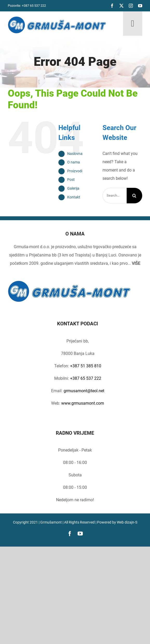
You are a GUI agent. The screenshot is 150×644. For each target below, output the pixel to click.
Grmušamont (51, 522)
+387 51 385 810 (86, 366)
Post (71, 180)
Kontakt (74, 197)
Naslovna (75, 154)
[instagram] (131, 6)
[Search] (134, 196)
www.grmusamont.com (82, 403)
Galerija (73, 188)
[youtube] (140, 6)
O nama (74, 162)
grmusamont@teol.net (84, 391)
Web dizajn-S (127, 522)
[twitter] (121, 6)
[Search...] (115, 196)
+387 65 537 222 (34, 6)
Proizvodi (75, 171)
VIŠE (136, 263)
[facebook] (112, 6)
